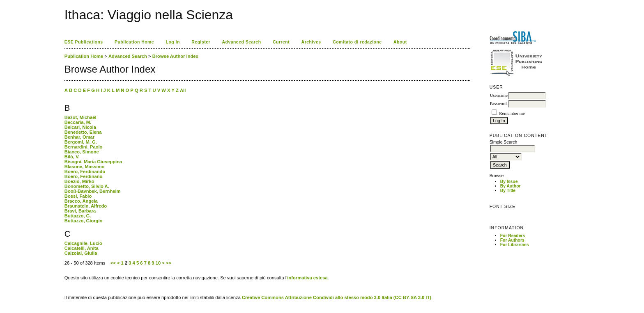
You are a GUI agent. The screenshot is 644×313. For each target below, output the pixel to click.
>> (169, 263)
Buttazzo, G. (78, 216)
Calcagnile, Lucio (83, 243)
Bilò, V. (72, 157)
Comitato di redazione (357, 42)
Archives (311, 42)
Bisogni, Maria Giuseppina (93, 162)
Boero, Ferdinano (84, 176)
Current (281, 42)
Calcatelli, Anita (82, 248)
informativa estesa (307, 278)
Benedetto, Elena (83, 132)
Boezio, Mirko (79, 181)
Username (499, 95)
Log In (173, 42)
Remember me (512, 113)
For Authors (512, 240)
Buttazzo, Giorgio (84, 221)
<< (113, 263)
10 (158, 263)
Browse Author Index (175, 56)
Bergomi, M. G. (81, 142)
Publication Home (134, 42)
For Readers (513, 236)
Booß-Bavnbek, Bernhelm (93, 191)
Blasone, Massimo (85, 167)
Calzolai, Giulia (81, 253)
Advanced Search (242, 42)
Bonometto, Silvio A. (87, 186)
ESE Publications (84, 42)
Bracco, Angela (81, 201)
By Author (511, 186)
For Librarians (515, 245)
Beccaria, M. (78, 122)
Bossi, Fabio (78, 196)
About (400, 42)
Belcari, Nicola (80, 127)
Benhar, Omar (79, 137)
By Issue (509, 182)
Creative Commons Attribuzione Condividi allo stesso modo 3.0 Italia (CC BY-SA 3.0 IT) (337, 297)
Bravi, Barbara (80, 211)
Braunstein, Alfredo (86, 206)
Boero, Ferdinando (85, 171)
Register (201, 42)
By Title (508, 191)
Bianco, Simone (82, 152)
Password (498, 104)
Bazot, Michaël (80, 117)
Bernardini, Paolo (84, 147)
